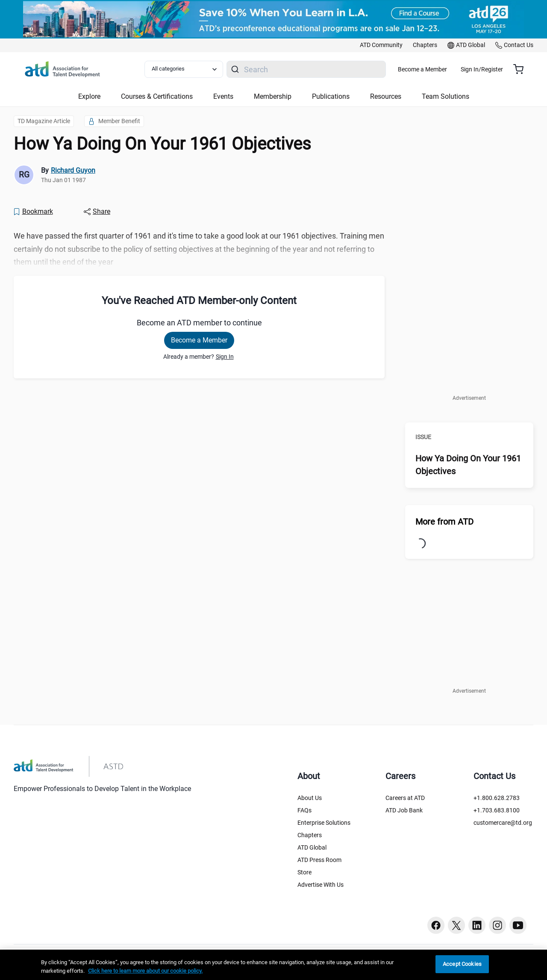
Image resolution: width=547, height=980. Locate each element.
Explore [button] (89, 96)
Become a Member (448, 69)
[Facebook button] (436, 925)
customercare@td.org (503, 823)
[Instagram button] (497, 925)
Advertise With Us (321, 885)
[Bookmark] (33, 212)
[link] (381, 45)
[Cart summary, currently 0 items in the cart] (522, 69)
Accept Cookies (462, 964)
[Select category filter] (189, 69)
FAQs (304, 810)
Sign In (225, 357)
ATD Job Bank (404, 810)
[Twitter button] (456, 925)
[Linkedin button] (477, 925)
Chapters (310, 835)
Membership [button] (273, 96)
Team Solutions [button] (446, 96)
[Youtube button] (518, 925)
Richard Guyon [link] (73, 170)
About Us (310, 798)
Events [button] (223, 96)
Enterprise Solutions (324, 823)
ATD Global (312, 847)
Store (304, 872)
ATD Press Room (319, 860)
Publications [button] (331, 96)
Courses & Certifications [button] (157, 96)
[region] (273, 965)
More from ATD (444, 522)
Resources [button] (386, 96)
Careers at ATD (405, 798)
